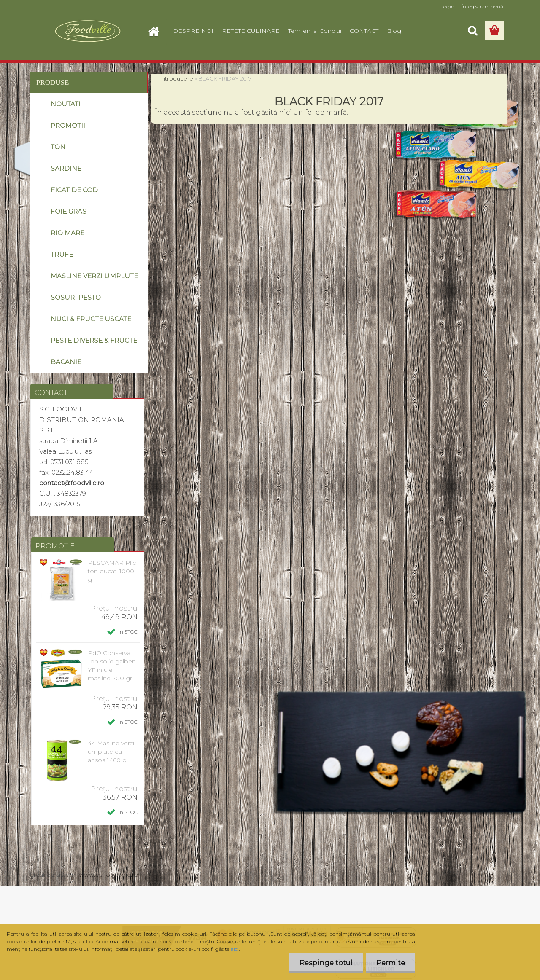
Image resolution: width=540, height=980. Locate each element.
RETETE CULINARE (251, 31)
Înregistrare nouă (482, 7)
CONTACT (364, 31)
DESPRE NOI (193, 31)
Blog (394, 31)
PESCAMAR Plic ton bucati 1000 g (112, 571)
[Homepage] (157, 31)
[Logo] (88, 31)
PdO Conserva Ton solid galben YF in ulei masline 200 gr (112, 666)
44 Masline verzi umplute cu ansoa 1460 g (111, 752)
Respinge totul (325, 963)
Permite (390, 963)
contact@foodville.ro (72, 483)
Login (447, 7)
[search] (472, 31)
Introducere (177, 78)
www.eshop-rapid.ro (109, 875)
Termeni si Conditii (315, 31)
